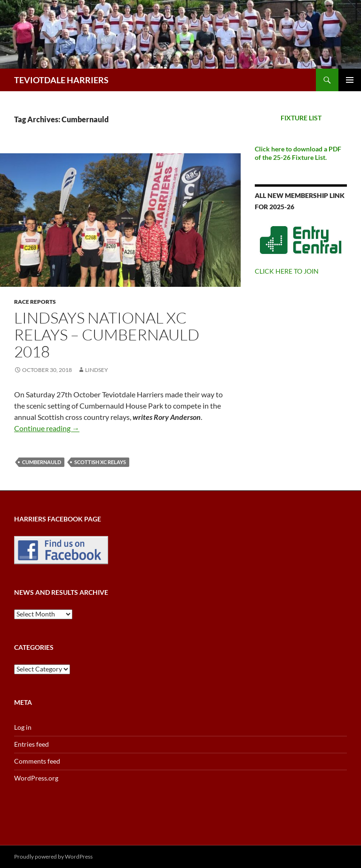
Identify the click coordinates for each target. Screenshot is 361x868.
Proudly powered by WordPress (53, 856)
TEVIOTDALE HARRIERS (61, 80)
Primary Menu (350, 80)
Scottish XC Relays (100, 462)
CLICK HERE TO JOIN (287, 271)
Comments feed (37, 761)
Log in (23, 727)
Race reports (35, 302)
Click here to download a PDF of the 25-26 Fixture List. (298, 153)
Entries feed (31, 744)
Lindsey (97, 370)
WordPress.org (36, 778)
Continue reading (47, 428)
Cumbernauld (42, 462)
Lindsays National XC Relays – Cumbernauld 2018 (107, 335)
